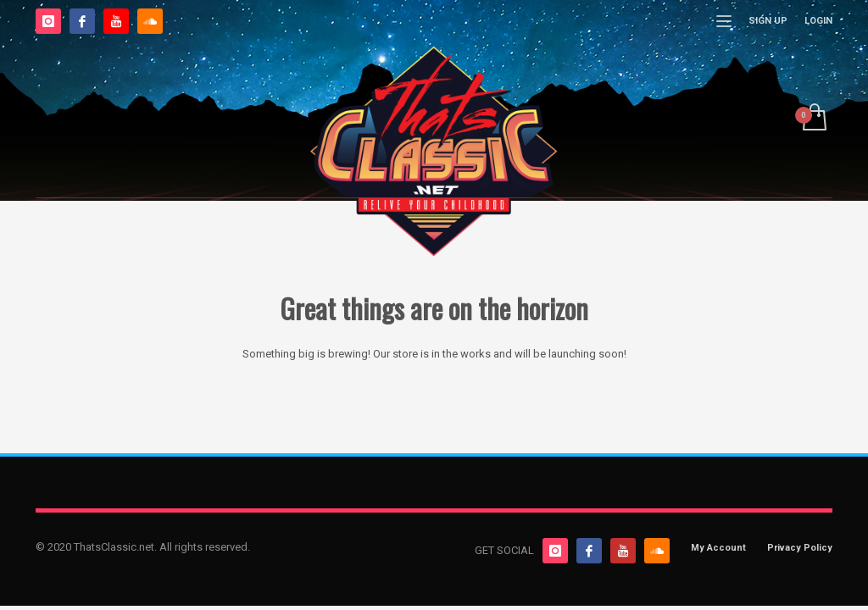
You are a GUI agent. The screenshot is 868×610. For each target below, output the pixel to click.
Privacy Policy (800, 548)
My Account (718, 548)
